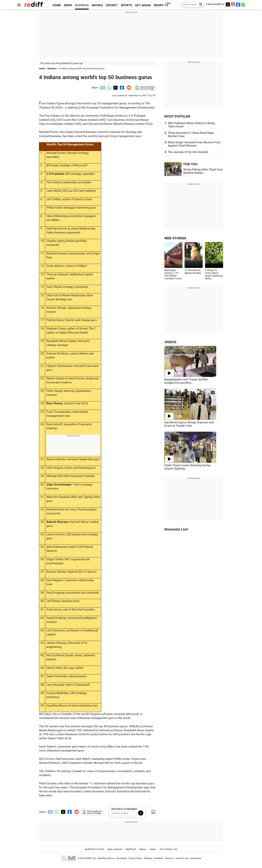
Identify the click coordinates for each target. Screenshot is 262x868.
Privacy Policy (135, 858)
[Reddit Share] (128, 88)
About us (169, 858)
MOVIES (97, 5)
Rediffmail (131, 849)
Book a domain (115, 849)
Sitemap (148, 858)
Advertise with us (106, 858)
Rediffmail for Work (95, 849)
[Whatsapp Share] (109, 88)
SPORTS (126, 5)
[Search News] (200, 5)
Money (143, 849)
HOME (57, 5)
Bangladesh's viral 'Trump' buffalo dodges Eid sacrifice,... (186, 381)
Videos (153, 849)
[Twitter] (228, 4)
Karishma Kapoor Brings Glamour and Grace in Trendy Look (189, 424)
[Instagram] (233, 4)
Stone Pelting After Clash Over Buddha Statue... (203, 171)
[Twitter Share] (115, 88)
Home (42, 68)
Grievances (196, 858)
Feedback (158, 858)
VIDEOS (170, 342)
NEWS (68, 5)
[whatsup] (243, 4)
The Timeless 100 (168, 849)
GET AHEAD (143, 5)
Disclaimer (122, 858)
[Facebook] (238, 4)
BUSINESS (82, 5)
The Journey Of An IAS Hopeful (188, 152)
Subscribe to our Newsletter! (124, 809)
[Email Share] (102, 88)
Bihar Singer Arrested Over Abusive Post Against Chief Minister (194, 144)
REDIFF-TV (161, 5)
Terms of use (182, 858)
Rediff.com (91, 858)
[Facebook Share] (122, 88)
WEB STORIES (175, 238)
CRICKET (112, 5)
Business (52, 68)
